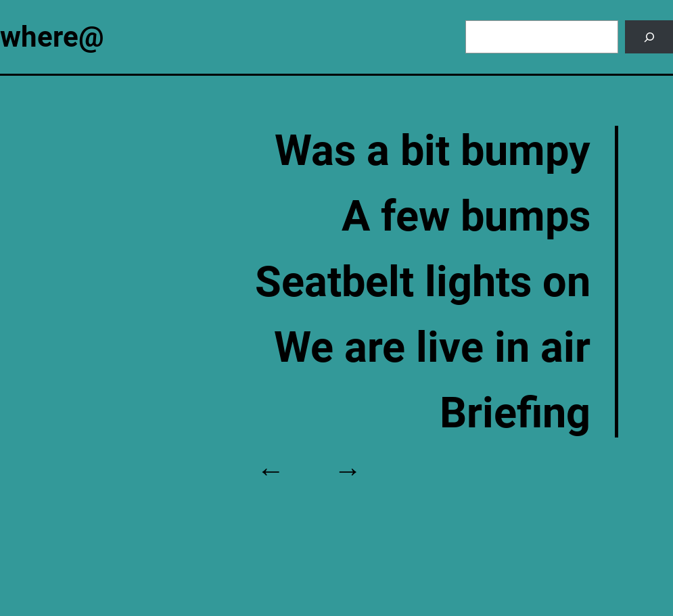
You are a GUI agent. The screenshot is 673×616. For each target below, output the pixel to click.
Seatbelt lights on (423, 282)
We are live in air (432, 347)
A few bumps (466, 216)
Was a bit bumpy (433, 150)
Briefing (515, 413)
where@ (52, 37)
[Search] (649, 37)
